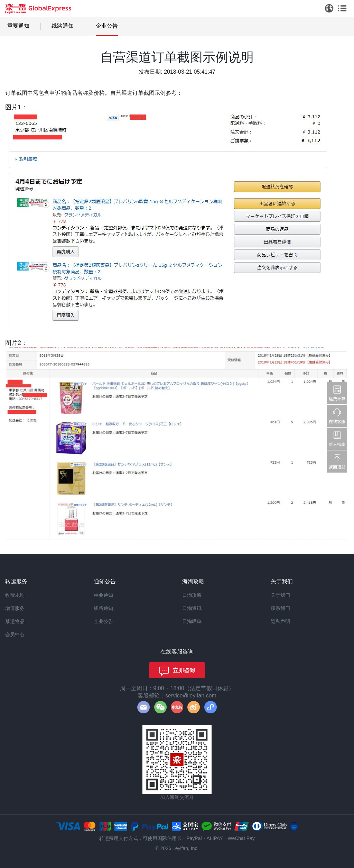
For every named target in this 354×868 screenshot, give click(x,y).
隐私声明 (280, 621)
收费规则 (15, 595)
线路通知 (63, 26)
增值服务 (15, 608)
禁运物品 (15, 621)
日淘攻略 (192, 595)
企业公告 (107, 26)
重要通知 (18, 26)
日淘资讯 (192, 608)
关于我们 (280, 595)
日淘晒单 (192, 621)
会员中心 (15, 634)
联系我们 (280, 608)
